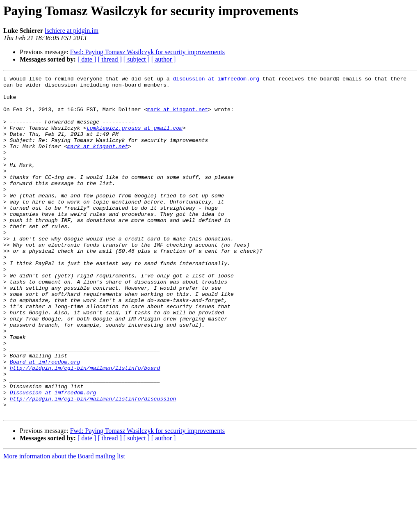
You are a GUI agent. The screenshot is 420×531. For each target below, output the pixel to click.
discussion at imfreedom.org (216, 80)
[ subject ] (137, 59)
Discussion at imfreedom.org (53, 456)
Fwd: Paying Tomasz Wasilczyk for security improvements (147, 52)
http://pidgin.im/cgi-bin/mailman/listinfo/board (85, 427)
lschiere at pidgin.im (72, 31)
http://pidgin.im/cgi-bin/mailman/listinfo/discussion (93, 464)
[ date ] (87, 59)
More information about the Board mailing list (64, 524)
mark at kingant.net (178, 117)
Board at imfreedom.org (45, 419)
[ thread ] (110, 59)
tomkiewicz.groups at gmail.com (135, 139)
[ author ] (164, 59)
